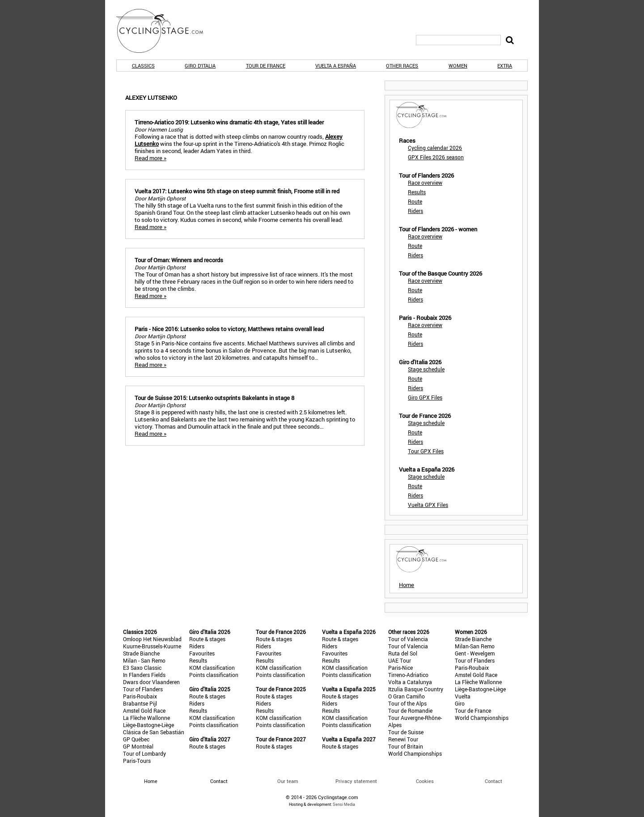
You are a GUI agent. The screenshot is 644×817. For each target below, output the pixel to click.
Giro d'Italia (200, 66)
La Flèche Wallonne (146, 718)
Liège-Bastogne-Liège (148, 725)
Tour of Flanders (143, 689)
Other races (402, 66)
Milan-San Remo (475, 646)
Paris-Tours (137, 761)
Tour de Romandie (410, 711)
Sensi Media (344, 804)
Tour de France (266, 66)
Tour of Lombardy (144, 753)
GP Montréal (138, 746)
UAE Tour (400, 660)
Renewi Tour (403, 739)
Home (407, 585)
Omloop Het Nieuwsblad (152, 639)
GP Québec (136, 739)
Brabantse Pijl (140, 703)
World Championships (415, 753)
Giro (460, 703)
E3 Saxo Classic (142, 668)
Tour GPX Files (426, 451)
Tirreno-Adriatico (408, 675)
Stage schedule (426, 369)
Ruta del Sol (403, 653)
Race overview (425, 183)
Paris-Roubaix (140, 696)
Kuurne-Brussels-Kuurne (152, 646)
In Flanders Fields (144, 675)
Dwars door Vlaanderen (151, 682)
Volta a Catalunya (410, 682)
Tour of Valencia (408, 639)
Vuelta (463, 696)
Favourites (202, 653)
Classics (143, 66)
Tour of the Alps (407, 703)
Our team (288, 781)
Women (458, 66)
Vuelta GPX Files (428, 505)
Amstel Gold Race (144, 711)
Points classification (214, 675)
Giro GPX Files (425, 397)
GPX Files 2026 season (436, 157)
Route (415, 201)
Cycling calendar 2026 (435, 148)
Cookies (425, 781)
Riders (415, 211)
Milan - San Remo (144, 660)
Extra (505, 66)
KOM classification (212, 668)
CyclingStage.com (165, 31)
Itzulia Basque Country (416, 689)
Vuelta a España (336, 66)
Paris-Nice (400, 668)
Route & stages (207, 639)
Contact (494, 781)
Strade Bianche (141, 653)
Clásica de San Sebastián (154, 732)
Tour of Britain (406, 746)
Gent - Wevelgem (475, 653)
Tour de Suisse (406, 732)
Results (417, 192)
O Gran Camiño (407, 696)
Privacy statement (356, 781)
